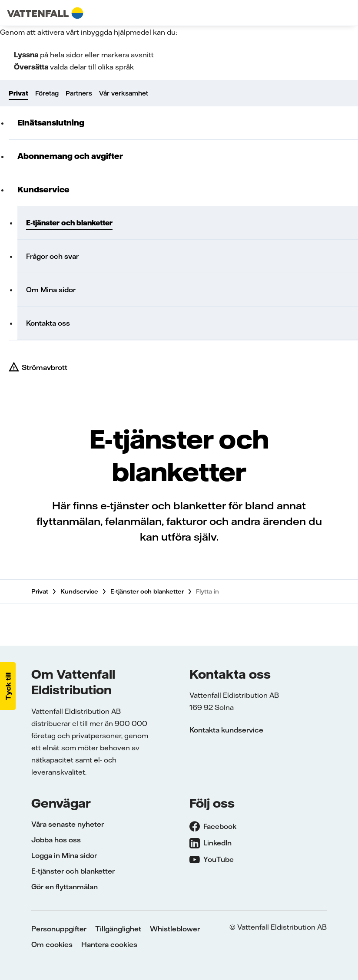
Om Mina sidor (51, 290)
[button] (8, 686)
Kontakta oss (48, 323)
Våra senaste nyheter (68, 824)
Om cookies (52, 944)
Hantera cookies (109, 944)
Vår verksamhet (124, 93)
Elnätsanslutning (51, 123)
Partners (79, 93)
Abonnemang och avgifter (70, 156)
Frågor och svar (52, 256)
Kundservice (43, 190)
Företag (47, 93)
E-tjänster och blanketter (69, 223)
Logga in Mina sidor (64, 855)
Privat (18, 93)
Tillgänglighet (118, 929)
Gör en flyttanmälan (65, 887)
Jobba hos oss (56, 840)
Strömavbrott (45, 367)
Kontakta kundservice (226, 730)
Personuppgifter (59, 929)
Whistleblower (175, 929)
